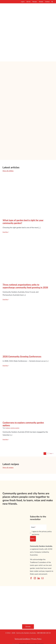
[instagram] (35, 577)
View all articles (8, 170)
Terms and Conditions (22, 638)
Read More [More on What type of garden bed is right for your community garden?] (5, 231)
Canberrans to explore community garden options (23, 423)
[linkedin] (39, 577)
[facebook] (31, 577)
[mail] (42, 577)
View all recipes (8, 467)
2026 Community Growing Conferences (22, 356)
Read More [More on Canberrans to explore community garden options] (5, 439)
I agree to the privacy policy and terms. (42, 532)
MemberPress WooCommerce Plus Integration (31, 643)
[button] (52, 2)
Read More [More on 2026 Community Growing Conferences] (5, 365)
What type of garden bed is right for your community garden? (23, 221)
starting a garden (15, 427)
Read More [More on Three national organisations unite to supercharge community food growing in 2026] (5, 299)
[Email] (38, 526)
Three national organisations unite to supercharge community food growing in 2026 (25, 285)
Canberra (8, 427)
